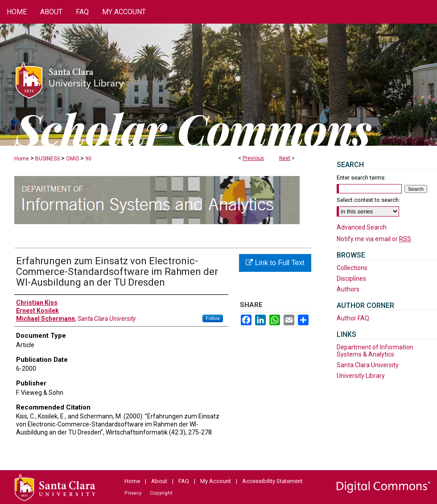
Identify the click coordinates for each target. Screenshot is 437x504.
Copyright (161, 493)
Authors (348, 289)
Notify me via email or (374, 239)
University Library (361, 376)
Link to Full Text (275, 263)
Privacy (133, 493)
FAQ (184, 481)
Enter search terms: (361, 178)
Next (285, 158)
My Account (216, 481)
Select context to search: (368, 200)
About (159, 481)
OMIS (72, 159)
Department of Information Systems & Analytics (375, 351)
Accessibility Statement (272, 481)
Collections (352, 268)
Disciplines (351, 279)
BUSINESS (47, 159)
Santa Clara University (368, 365)
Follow (213, 318)
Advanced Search (362, 227)
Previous (253, 158)
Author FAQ (353, 318)
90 (88, 159)
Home (22, 159)
